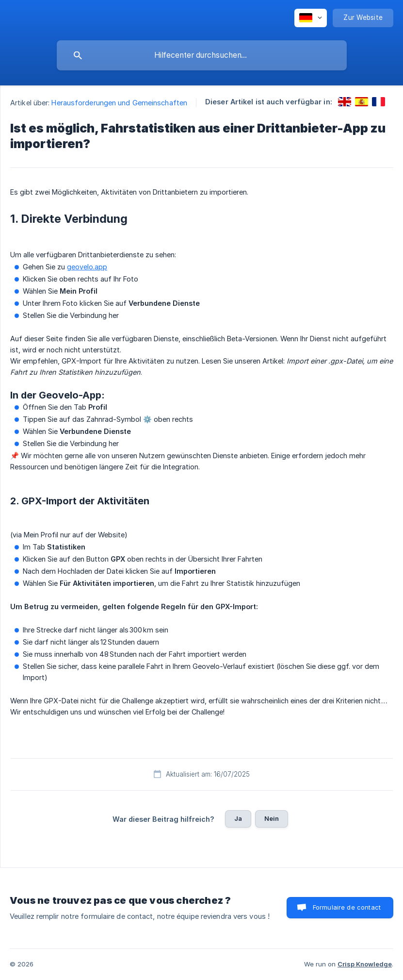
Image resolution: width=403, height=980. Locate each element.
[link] (345, 102)
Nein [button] (272, 818)
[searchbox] (202, 55)
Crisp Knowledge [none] (365, 964)
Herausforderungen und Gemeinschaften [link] (119, 103)
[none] (311, 18)
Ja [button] (238, 818)
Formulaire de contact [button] (347, 907)
